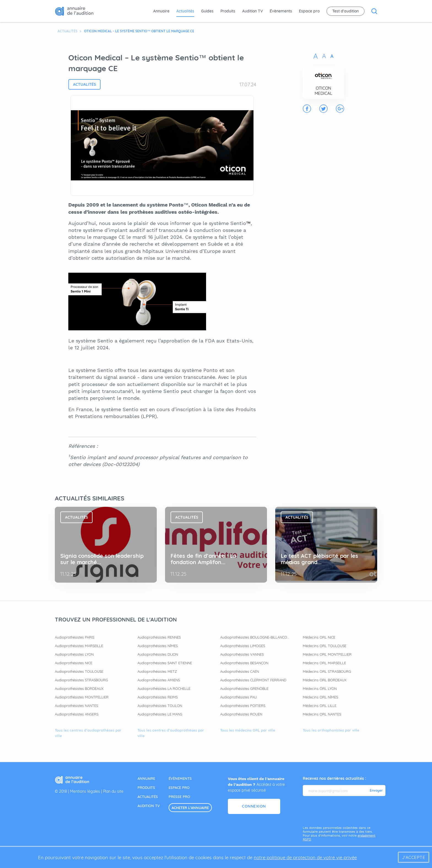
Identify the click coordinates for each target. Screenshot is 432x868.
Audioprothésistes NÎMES (158, 646)
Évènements (281, 11)
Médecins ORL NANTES (322, 714)
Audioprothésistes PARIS (75, 637)
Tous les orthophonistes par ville (331, 730)
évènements (180, 778)
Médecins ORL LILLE (320, 706)
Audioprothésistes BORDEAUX (79, 688)
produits (146, 787)
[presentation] (345, 811)
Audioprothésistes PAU (238, 697)
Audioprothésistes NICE (74, 663)
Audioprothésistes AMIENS (159, 680)
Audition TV (253, 11)
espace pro (179, 787)
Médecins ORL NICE (319, 637)
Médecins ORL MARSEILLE (324, 663)
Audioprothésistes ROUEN (241, 714)
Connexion (254, 806)
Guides (207, 11)
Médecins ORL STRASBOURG (327, 671)
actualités (148, 797)
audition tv (149, 806)
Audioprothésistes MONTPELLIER (82, 697)
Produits (228, 11)
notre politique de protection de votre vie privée (305, 857)
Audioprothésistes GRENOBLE (244, 688)
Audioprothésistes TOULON (160, 706)
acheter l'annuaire (190, 808)
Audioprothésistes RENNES (159, 637)
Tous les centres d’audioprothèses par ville (88, 733)
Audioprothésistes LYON (74, 654)
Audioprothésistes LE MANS (160, 714)
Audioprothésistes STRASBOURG (81, 680)
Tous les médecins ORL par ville (248, 730)
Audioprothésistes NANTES (76, 706)
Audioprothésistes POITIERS (243, 706)
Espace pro (309, 11)
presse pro (179, 797)
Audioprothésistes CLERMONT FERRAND (253, 680)
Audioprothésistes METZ (157, 671)
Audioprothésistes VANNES (242, 654)
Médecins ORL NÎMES (320, 697)
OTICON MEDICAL (323, 91)
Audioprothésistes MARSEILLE (79, 646)
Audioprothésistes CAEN (240, 671)
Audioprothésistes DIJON (158, 654)
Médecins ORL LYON (320, 688)
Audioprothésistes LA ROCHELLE (164, 688)
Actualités (185, 11)
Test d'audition (345, 11)
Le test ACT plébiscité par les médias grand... (319, 559)
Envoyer (376, 791)
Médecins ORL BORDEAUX (325, 680)
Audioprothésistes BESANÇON (244, 663)
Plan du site (113, 791)
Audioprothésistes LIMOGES (243, 646)
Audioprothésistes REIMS (158, 697)
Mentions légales (85, 791)
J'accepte (414, 857)
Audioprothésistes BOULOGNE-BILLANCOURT (255, 637)
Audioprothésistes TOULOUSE (79, 671)
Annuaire (161, 11)
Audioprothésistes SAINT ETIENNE (165, 663)
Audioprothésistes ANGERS (77, 714)
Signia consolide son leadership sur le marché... (102, 559)
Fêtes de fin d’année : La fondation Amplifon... (203, 559)
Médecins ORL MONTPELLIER (327, 654)
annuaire (146, 778)
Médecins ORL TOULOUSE (325, 646)
